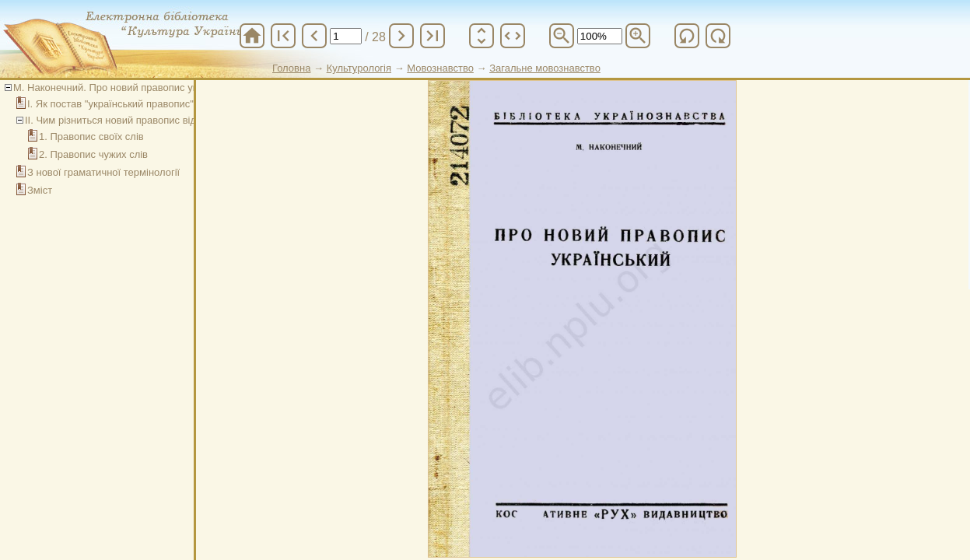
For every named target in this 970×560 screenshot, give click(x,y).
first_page (283, 36)
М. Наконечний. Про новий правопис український (128, 87)
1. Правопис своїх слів (91, 136)
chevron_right (401, 36)
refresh (687, 36)
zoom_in (638, 36)
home (252, 36)
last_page (432, 36)
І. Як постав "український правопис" (110, 104)
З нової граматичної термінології (103, 172)
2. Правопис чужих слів (93, 154)
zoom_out (562, 36)
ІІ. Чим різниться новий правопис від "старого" (133, 120)
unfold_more (481, 36)
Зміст (40, 190)
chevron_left (314, 36)
